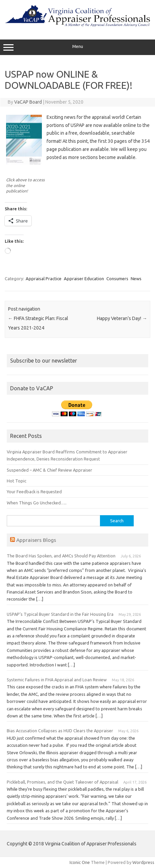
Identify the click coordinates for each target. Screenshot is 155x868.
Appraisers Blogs (36, 540)
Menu (77, 47)
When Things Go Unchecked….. (37, 503)
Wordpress (143, 862)
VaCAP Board (28, 102)
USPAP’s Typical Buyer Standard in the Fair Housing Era (60, 614)
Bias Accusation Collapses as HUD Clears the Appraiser (60, 731)
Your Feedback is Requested (34, 492)
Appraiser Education (84, 279)
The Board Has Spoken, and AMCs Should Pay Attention (61, 556)
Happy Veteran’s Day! (122, 318)
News (136, 279)
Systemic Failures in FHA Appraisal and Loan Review (57, 680)
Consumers (117, 279)
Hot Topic (17, 481)
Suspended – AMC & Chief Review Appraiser (49, 470)
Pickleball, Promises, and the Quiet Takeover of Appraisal (62, 782)
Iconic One (80, 862)
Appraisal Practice (44, 279)
